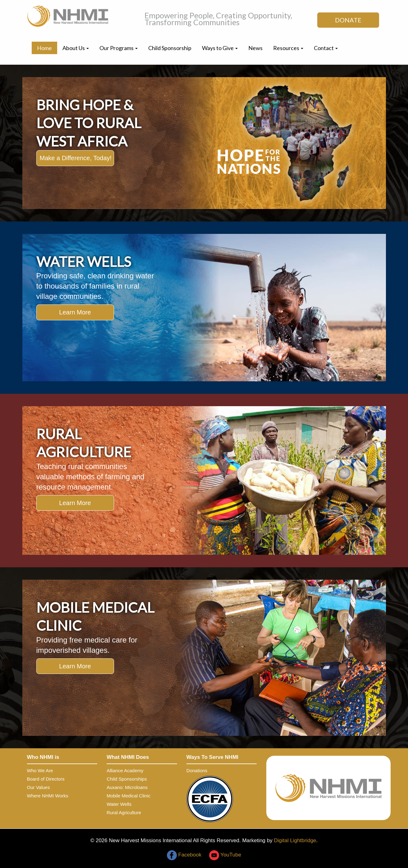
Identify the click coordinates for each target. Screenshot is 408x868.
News (255, 48)
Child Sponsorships (127, 779)
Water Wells (119, 804)
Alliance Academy (125, 771)
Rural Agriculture (124, 812)
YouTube (225, 855)
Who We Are (40, 771)
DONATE (348, 20)
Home (44, 48)
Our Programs (119, 48)
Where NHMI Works (48, 796)
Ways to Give (220, 48)
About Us (76, 48)
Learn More (75, 312)
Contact (326, 48)
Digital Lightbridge (295, 840)
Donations (197, 771)
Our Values (39, 787)
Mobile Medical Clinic (128, 796)
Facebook (184, 855)
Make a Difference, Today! (76, 158)
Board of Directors (46, 779)
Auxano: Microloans (127, 787)
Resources (288, 48)
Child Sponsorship (170, 48)
